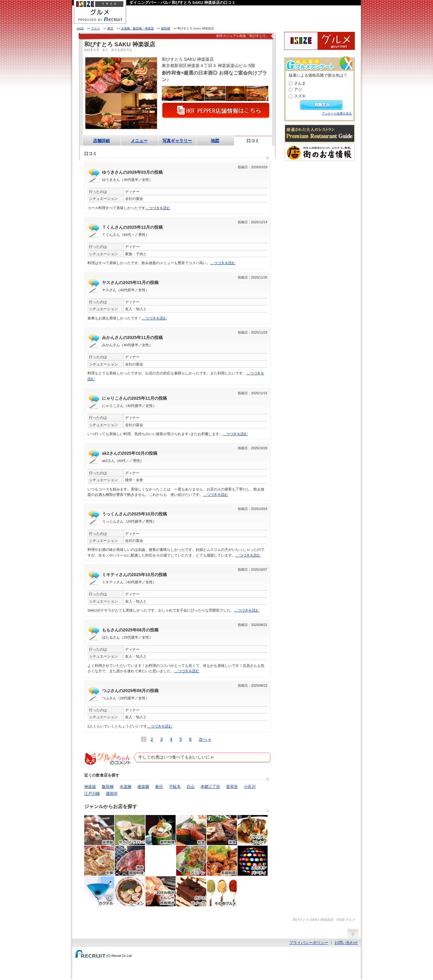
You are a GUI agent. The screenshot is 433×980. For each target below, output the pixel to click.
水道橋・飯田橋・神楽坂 (137, 28)
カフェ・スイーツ (191, 891)
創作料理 (161, 830)
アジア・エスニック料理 (191, 861)
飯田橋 (166, 28)
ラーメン (130, 891)
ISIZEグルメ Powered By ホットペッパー (319, 41)
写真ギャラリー (177, 141)
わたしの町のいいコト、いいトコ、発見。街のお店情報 (320, 152)
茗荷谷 (232, 787)
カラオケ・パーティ (253, 861)
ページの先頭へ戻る (353, 933)
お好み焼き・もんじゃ (161, 891)
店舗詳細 (101, 141)
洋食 (222, 830)
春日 (159, 787)
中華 (99, 861)
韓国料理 (161, 861)
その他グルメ (222, 891)
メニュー (139, 141)
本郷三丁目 (210, 787)
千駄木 (175, 787)
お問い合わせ (346, 943)
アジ (298, 89)
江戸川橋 (92, 794)
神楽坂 (90, 787)
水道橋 (126, 787)
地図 (215, 141)
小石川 (250, 787)
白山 (191, 787)
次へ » (205, 739)
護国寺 (112, 794)
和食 (191, 830)
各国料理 (222, 861)
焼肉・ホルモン (130, 861)
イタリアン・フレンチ (253, 830)
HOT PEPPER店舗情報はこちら (216, 111)
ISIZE (80, 28)
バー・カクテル (99, 891)
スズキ (300, 96)
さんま (300, 83)
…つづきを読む (158, 208)
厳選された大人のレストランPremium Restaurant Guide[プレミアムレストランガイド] (320, 133)
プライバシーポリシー (309, 943)
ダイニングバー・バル (130, 830)
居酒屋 (99, 830)
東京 (110, 28)
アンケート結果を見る (337, 113)
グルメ (96, 28)
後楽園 (143, 787)
